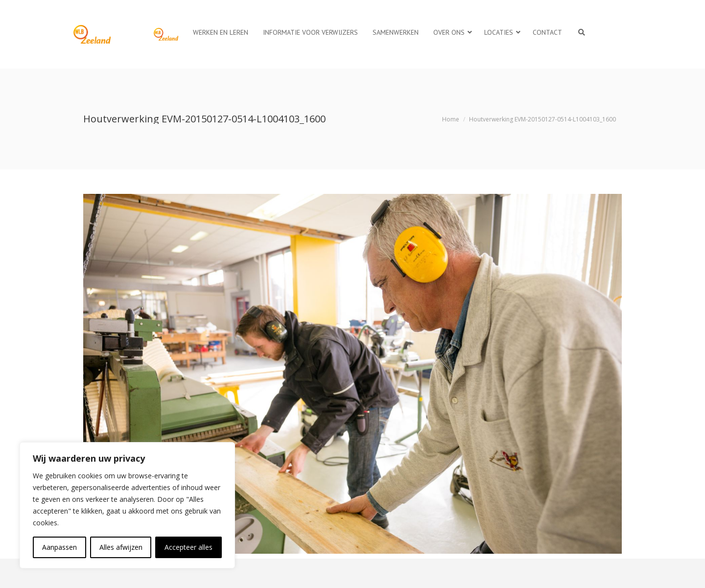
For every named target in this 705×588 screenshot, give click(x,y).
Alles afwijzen (121, 547)
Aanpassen (59, 547)
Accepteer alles (188, 547)
